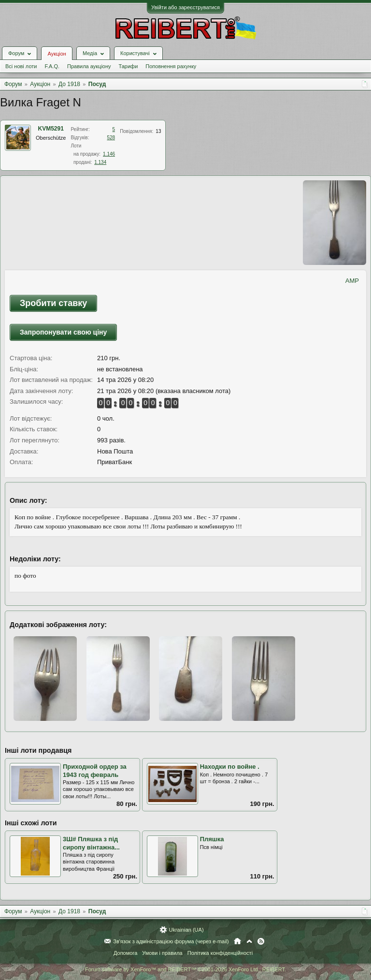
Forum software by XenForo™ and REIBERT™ (185, 969)
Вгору (249, 941)
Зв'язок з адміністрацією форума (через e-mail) (171, 941)
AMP (352, 281)
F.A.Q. (52, 66)
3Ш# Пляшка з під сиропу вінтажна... (91, 843)
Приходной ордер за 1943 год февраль (95, 771)
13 (158, 131)
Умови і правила (162, 953)
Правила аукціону (89, 66)
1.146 (109, 154)
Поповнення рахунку (171, 66)
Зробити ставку (53, 303)
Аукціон (57, 54)
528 (111, 138)
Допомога (125, 953)
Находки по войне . (230, 767)
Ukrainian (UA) (186, 930)
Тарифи (128, 66)
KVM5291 (51, 129)
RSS (261, 941)
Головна (237, 941)
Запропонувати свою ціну (63, 332)
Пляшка (212, 839)
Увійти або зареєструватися (185, 7)
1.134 (100, 162)
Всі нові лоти (21, 66)
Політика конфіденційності (220, 953)
